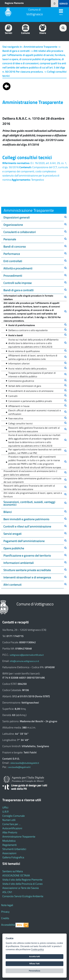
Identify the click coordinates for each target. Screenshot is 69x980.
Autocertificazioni (12, 828)
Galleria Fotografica (13, 857)
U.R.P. (6, 812)
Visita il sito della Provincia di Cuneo (23, 884)
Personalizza (34, 971)
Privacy (5, 912)
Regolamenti (10, 845)
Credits (5, 918)
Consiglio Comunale (14, 816)
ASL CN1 (7, 892)
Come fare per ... (11, 824)
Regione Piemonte (14, 3)
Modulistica (9, 841)
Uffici (5, 807)
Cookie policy (37, 950)
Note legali (7, 905)
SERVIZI (64, 4)
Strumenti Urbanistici (14, 849)
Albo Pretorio (10, 832)
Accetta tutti (35, 956)
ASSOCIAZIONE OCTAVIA (16, 875)
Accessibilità (8, 925)
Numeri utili (9, 820)
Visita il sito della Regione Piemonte (22, 880)
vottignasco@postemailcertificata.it (27, 655)
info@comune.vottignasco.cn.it (24, 661)
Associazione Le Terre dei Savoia (21, 888)
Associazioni (9, 853)
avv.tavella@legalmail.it (19, 767)
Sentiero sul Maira (13, 871)
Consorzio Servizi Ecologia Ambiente (23, 896)
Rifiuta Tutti (34, 964)
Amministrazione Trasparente (19, 837)
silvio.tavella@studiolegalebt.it (25, 763)
